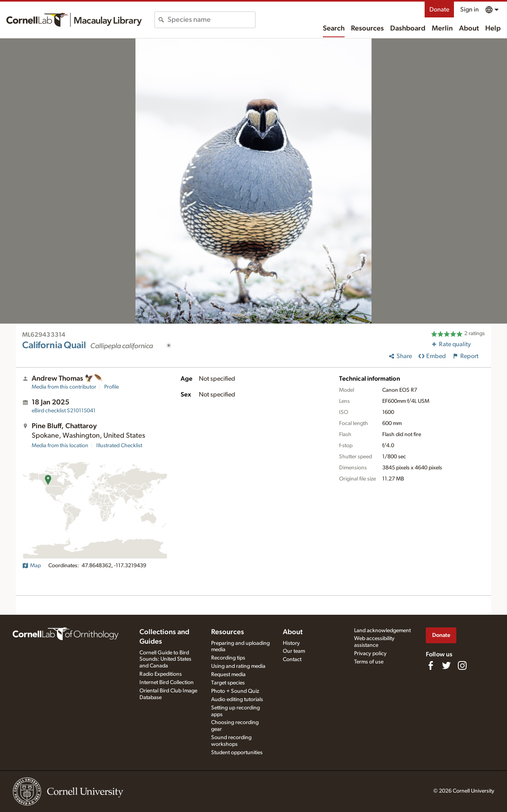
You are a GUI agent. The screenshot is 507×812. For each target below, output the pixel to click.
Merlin (442, 29)
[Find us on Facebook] (431, 665)
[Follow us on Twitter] (446, 665)
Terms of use (369, 662)
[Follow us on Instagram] (462, 665)
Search (334, 29)
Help (493, 29)
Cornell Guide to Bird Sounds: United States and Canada (165, 660)
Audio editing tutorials (237, 700)
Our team (294, 651)
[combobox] (211, 20)
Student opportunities (237, 753)
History (291, 643)
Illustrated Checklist (119, 446)
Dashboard (408, 29)
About (469, 29)
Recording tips (228, 658)
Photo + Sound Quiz (235, 691)
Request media (228, 675)
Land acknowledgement (382, 631)
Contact (292, 660)
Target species (228, 683)
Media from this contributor (64, 387)
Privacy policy (370, 654)
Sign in (470, 10)
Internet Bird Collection (167, 682)
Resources (367, 29)
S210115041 (64, 411)
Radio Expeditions (161, 674)
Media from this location (60, 446)
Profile (112, 387)
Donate (439, 10)
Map (31, 566)
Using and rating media (238, 666)
